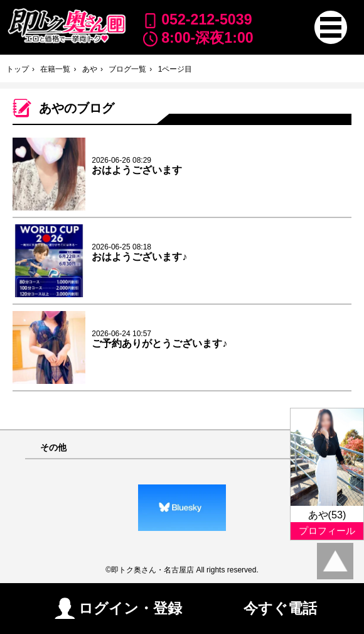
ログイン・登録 (118, 608)
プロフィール (327, 531)
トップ (18, 69)
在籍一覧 (55, 69)
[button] (331, 27)
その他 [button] (53, 448)
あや (90, 69)
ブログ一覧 (127, 69)
